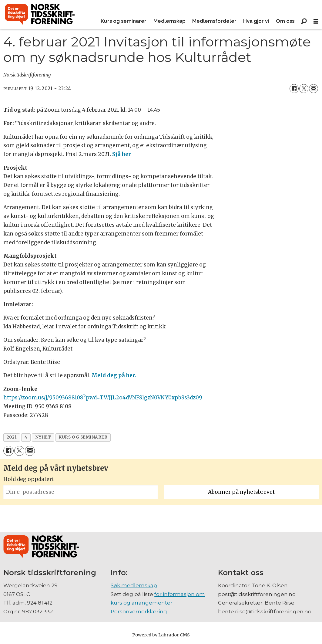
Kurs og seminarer (124, 21)
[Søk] (304, 21)
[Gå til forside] (40, 15)
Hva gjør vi (256, 21)
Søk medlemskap (134, 585)
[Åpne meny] (316, 21)
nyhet (43, 437)
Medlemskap (169, 21)
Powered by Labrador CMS (161, 635)
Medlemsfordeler (214, 21)
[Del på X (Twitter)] (304, 89)
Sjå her (122, 154)
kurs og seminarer (83, 437)
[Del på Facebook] (294, 89)
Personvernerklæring (139, 612)
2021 (12, 437)
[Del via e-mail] (314, 89)
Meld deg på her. (114, 375)
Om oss (285, 21)
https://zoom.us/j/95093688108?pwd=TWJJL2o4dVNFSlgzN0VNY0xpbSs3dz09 (103, 398)
